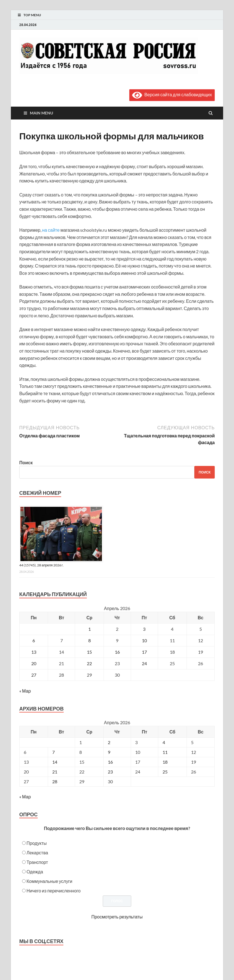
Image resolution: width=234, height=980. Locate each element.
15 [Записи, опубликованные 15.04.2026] (89, 652)
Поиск (26, 462)
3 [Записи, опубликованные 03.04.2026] (144, 629)
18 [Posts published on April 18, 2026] (165, 762)
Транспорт (37, 862)
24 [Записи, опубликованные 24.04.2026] (144, 663)
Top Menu (32, 15)
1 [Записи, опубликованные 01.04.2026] (89, 629)
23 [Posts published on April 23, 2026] (110, 772)
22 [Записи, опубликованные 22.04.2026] (89, 663)
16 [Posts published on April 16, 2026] (110, 762)
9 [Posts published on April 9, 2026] (109, 752)
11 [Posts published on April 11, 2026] (165, 752)
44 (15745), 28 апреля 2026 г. (41, 565)
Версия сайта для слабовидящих (172, 94)
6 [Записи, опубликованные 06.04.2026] (34, 640)
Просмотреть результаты (117, 917)
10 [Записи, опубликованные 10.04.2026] (144, 640)
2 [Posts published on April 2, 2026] (109, 742)
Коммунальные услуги (49, 881)
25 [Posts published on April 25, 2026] (165, 772)
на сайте (51, 230)
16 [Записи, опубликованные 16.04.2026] (117, 652)
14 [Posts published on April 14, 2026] (55, 762)
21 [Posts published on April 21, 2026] (55, 772)
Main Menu (41, 113)
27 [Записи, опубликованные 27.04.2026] (34, 675)
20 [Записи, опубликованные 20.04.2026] (34, 663)
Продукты (37, 843)
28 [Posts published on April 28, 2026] (55, 781)
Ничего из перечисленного (54, 891)
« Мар (25, 691)
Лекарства (37, 853)
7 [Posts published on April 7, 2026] (53, 752)
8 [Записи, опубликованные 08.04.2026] (89, 640)
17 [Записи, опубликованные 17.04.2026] (144, 652)
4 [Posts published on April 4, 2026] (164, 742)
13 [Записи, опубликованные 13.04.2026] (34, 652)
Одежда (35, 872)
